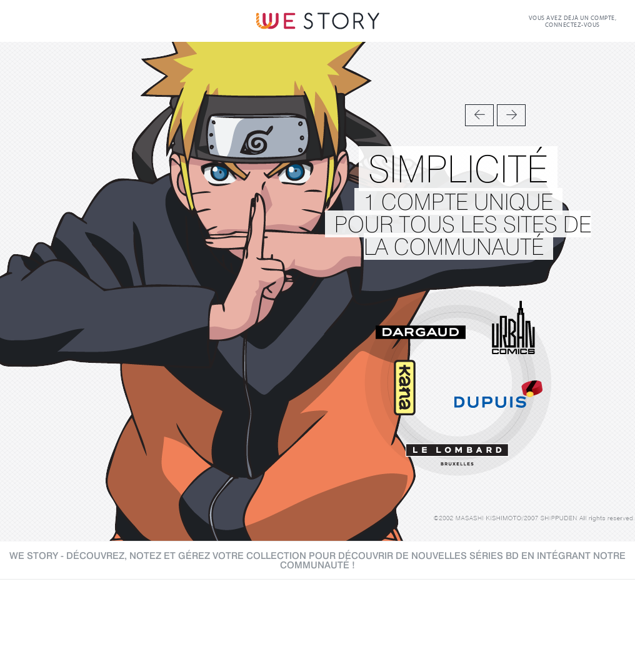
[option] (317, 292)
